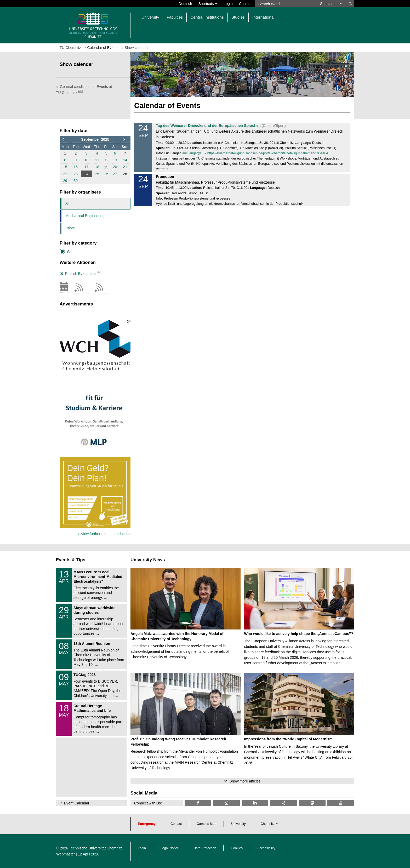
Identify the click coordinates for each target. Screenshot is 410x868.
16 (76, 167)
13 (115, 160)
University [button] (150, 17)
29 (65, 181)
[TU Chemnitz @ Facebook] (198, 803)
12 (106, 160)
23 (76, 174)
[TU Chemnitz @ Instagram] (226, 803)
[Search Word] (285, 4)
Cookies (237, 848)
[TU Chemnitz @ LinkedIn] (255, 803)
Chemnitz (268, 824)
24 (86, 174)
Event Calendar (77, 803)
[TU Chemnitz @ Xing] (283, 803)
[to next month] (125, 140)
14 (125, 160)
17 (86, 167)
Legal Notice (170, 848)
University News (148, 560)
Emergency (147, 824)
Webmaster (66, 854)
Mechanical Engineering (85, 216)
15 (65, 167)
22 (65, 174)
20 (115, 167)
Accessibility (266, 848)
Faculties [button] (175, 17)
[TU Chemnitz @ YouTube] (341, 803)
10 (86, 160)
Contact (245, 4)
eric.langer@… (193, 153)
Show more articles (245, 781)
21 (125, 167)
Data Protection (205, 848)
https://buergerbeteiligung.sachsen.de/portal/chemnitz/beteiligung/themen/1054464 (268, 153)
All (67, 203)
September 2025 (95, 139)
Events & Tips (71, 560)
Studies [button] (238, 17)
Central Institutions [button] (207, 17)
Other (70, 228)
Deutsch (185, 4)
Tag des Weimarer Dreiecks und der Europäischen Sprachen (208, 126)
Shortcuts (208, 4)
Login (228, 4)
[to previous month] (65, 140)
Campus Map (206, 824)
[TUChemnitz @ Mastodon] (312, 803)
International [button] (263, 17)
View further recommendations (106, 534)
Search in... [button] (331, 4)
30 (76, 181)
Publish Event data (80, 273)
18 (97, 167)
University (238, 824)
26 (106, 174)
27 (115, 174)
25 (97, 174)
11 (97, 160)
